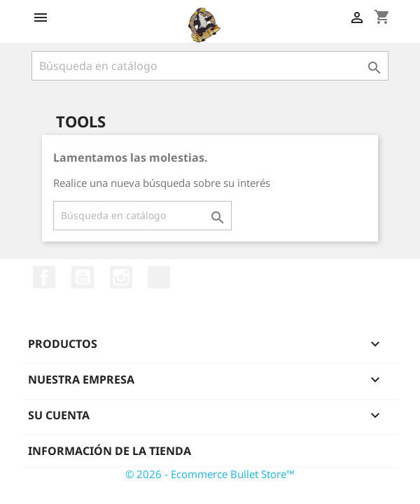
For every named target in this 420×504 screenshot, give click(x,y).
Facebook (44, 277)
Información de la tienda (110, 451)
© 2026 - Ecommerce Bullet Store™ (210, 474)
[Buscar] (210, 66)
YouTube (83, 277)
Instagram (121, 277)
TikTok (159, 277)
